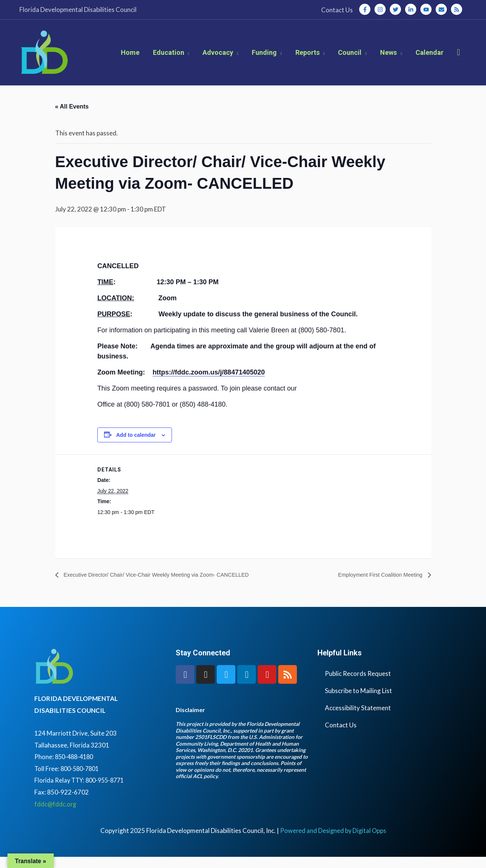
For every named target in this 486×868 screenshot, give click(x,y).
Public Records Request (358, 685)
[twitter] (397, 9)
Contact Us (341, 736)
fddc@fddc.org (56, 815)
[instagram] (382, 9)
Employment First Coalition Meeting (376, 585)
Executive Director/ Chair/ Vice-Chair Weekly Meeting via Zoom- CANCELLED (167, 585)
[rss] (457, 9)
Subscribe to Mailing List (358, 702)
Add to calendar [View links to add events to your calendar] (136, 445)
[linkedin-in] (412, 9)
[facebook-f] (366, 9)
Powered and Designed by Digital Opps (333, 841)
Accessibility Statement (358, 719)
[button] (459, 58)
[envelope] (443, 9)
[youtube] (427, 9)
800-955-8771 (108, 791)
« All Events (72, 117)
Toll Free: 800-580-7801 (68, 779)
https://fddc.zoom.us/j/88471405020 (209, 383)
